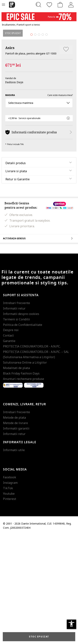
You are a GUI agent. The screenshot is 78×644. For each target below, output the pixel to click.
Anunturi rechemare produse (24, 488)
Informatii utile (14, 559)
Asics (10, 157)
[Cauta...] (38, 5)
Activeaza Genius (39, 347)
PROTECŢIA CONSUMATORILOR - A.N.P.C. (32, 455)
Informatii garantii (16, 537)
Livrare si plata (16, 280)
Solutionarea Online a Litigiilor (25, 471)
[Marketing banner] (39, 15)
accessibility (71, 624)
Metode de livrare (15, 532)
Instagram (10, 592)
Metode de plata (14, 526)
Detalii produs (16, 272)
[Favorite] (49, 5)
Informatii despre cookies (21, 423)
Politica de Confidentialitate (23, 434)
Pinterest (10, 608)
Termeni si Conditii (16, 428)
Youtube (9, 602)
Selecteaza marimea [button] (39, 212)
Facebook (10, 586)
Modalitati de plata (16, 477)
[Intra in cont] (71, 5)
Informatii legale (20, 551)
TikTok (8, 597)
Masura (10, 204)
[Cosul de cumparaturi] (60, 5)
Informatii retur (14, 417)
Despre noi (11, 439)
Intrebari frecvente (16, 412)
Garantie (9, 450)
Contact (8, 444)
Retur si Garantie (18, 288)
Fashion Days (14, 191)
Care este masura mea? (60, 204)
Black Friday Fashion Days (21, 482)
